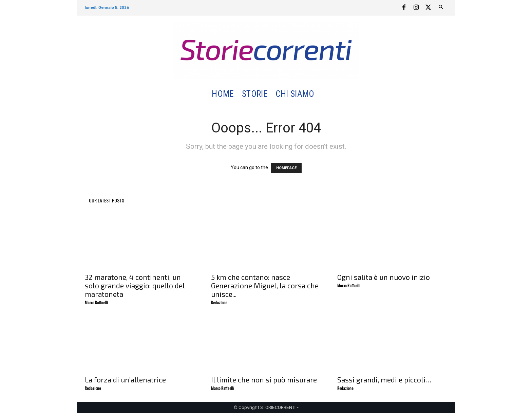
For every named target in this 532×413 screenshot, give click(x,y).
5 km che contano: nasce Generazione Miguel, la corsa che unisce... (265, 285)
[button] (327, 94)
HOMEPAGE (286, 168)
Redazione (219, 303)
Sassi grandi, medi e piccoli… (384, 380)
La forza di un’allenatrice (125, 380)
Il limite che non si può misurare (264, 380)
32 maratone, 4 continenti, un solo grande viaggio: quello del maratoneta (135, 285)
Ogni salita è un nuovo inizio (384, 277)
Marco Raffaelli (96, 303)
